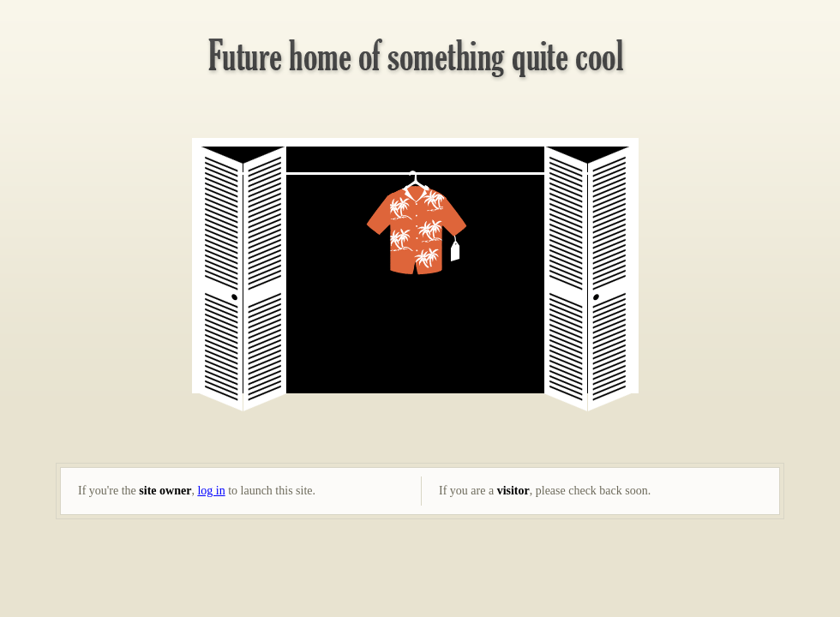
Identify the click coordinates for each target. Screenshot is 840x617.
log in (211, 491)
